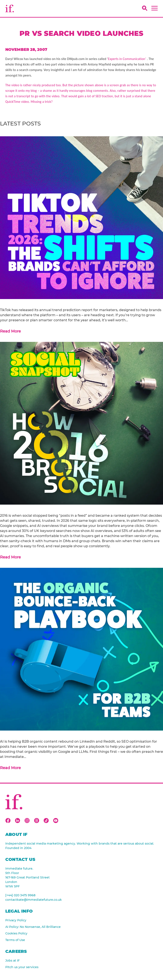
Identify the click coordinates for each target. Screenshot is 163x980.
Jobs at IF (13, 961)
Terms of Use (15, 940)
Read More (10, 331)
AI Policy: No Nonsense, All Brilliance (33, 927)
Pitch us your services (22, 967)
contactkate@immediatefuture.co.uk (34, 900)
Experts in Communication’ (127, 59)
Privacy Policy (16, 920)
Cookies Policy (16, 933)
